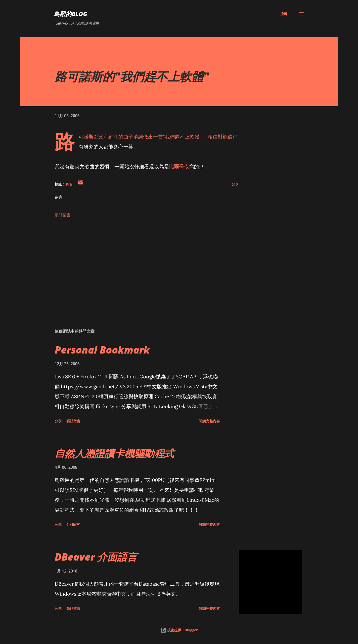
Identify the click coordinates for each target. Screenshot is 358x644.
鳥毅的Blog (70, 14)
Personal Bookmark (102, 350)
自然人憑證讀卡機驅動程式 (114, 453)
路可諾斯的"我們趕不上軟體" (132, 76)
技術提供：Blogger (179, 630)
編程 (232, 137)
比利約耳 (108, 137)
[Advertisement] (139, 267)
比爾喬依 (179, 166)
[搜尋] (284, 14)
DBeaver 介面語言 (96, 557)
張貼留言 (63, 215)
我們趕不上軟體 (182, 137)
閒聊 (70, 184)
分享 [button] (235, 184)
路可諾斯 (86, 137)
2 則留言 (73, 524)
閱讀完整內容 (209, 421)
